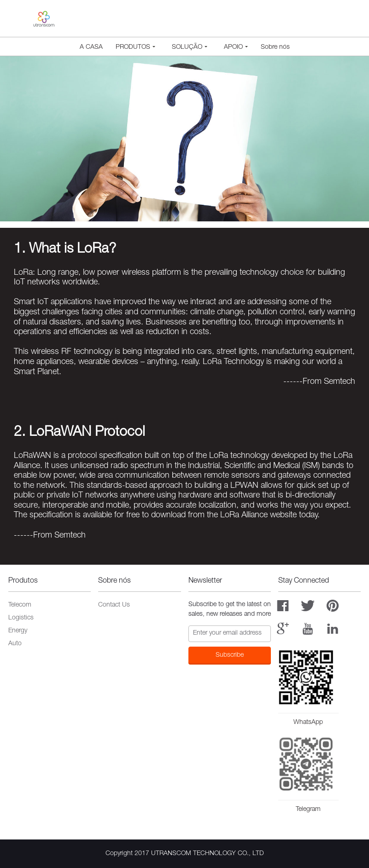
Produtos (135, 47)
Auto (15, 644)
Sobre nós (275, 47)
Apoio (236, 47)
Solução (190, 47)
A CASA (91, 47)
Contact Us (114, 605)
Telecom (20, 605)
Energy (18, 631)
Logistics (21, 618)
